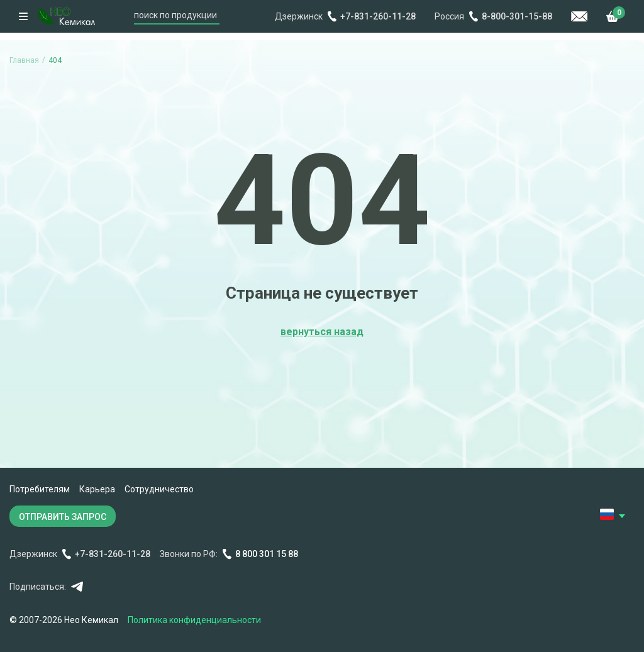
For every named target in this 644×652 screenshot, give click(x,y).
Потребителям (40, 489)
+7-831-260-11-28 (378, 16)
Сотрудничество (159, 489)
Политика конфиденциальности (194, 620)
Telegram (77, 587)
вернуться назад (322, 332)
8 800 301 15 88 (267, 554)
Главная (24, 60)
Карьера (97, 489)
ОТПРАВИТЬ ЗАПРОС (63, 517)
